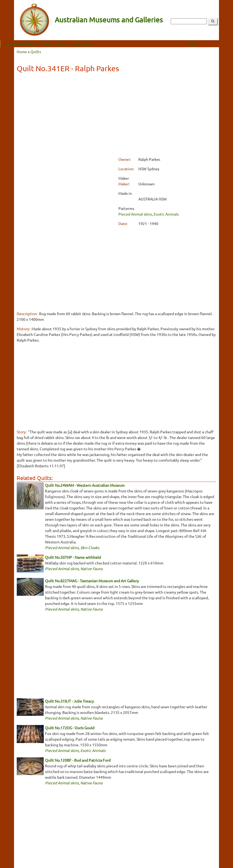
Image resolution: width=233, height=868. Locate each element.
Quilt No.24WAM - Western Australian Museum (85, 485)
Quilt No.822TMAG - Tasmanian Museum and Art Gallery (92, 581)
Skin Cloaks (90, 547)
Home (22, 52)
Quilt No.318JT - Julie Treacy (69, 701)
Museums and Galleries (35, 44)
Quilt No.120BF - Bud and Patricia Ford (78, 760)
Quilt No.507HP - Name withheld (73, 557)
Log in (206, 44)
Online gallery (97, 44)
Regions (76, 44)
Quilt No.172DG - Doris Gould (70, 728)
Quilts (61, 44)
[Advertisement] (116, 115)
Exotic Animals (166, 214)
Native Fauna (91, 569)
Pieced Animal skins (135, 214)
